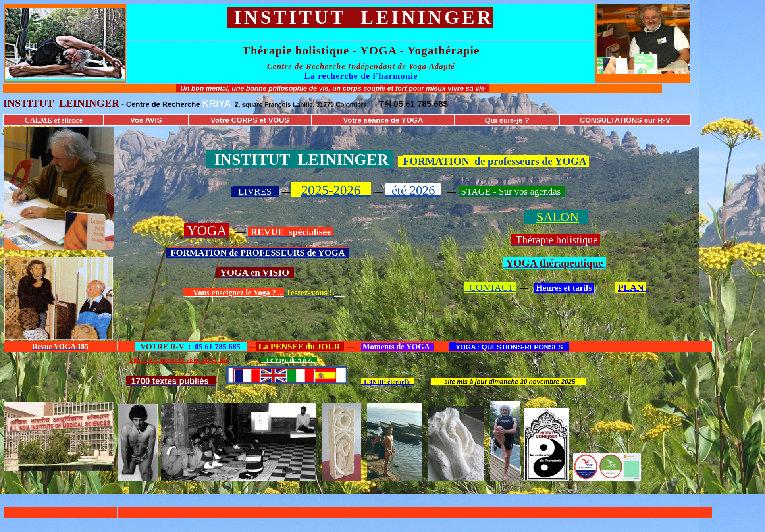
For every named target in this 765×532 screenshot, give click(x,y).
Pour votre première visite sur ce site (179, 360)
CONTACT (490, 287)
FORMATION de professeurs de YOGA (494, 161)
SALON (558, 217)
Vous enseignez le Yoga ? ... (235, 293)
